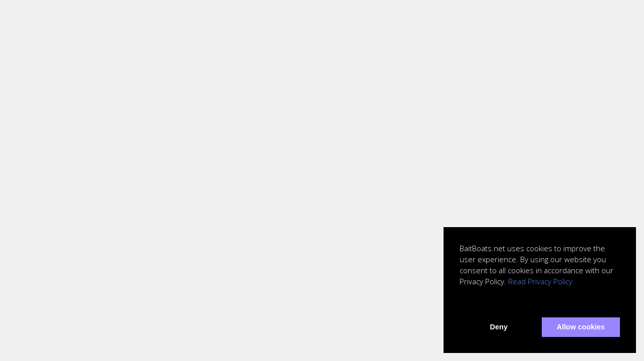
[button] (461, 304)
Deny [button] (499, 327)
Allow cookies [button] (581, 327)
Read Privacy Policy (540, 281)
